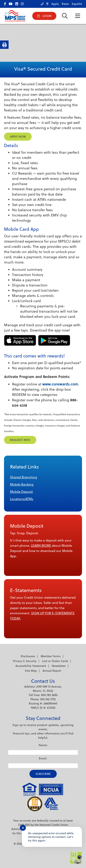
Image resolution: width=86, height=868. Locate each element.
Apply (55, 4)
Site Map (31, 671)
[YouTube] (12, 3)
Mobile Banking (22, 484)
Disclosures (28, 656)
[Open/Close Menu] (78, 16)
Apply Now (18, 137)
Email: (43, 758)
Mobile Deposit (21, 492)
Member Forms (51, 656)
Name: (43, 745)
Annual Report (52, 671)
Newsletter (59, 666)
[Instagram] (23, 3)
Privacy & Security (25, 661)
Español (77, 4)
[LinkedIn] (18, 3)
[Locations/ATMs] (46, 3)
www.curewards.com (60, 384)
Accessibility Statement (31, 666)
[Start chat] (76, 858)
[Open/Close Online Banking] (44, 16)
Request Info (20, 440)
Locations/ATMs (22, 499)
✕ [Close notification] (23, 828)
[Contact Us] (41, 3)
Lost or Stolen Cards (55, 661)
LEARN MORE (41, 546)
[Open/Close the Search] (65, 16)
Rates (65, 4)
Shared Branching (24, 477)
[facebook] (6, 3)
